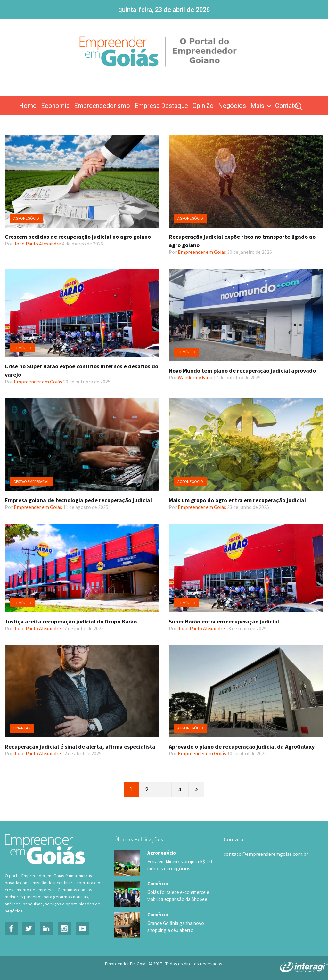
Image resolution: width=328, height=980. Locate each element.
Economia (55, 106)
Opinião (203, 106)
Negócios (232, 106)
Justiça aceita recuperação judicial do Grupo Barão (71, 621)
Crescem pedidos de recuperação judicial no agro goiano (78, 237)
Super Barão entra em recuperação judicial (224, 621)
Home (28, 106)
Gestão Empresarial (31, 482)
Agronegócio (26, 218)
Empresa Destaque (161, 106)
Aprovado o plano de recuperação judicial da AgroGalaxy (242, 747)
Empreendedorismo (102, 106)
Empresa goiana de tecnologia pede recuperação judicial (78, 500)
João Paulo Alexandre (37, 244)
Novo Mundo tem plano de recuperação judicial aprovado (242, 370)
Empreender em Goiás (202, 252)
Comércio (22, 348)
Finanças (22, 728)
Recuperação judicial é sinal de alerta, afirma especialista (80, 747)
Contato (287, 106)
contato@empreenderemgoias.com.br (266, 854)
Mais (261, 106)
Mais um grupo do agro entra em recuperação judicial (237, 500)
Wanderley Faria (195, 377)
